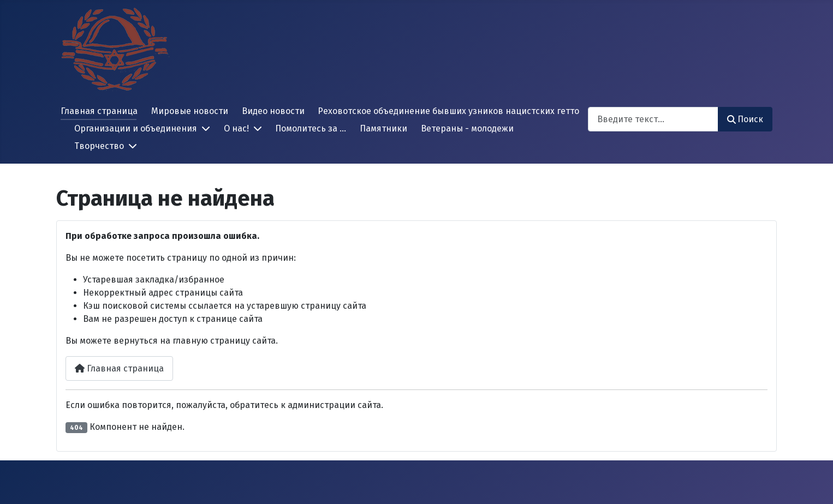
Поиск (745, 119)
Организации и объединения (136, 128)
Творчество (99, 146)
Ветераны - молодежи (467, 128)
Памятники (383, 128)
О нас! (236, 128)
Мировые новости (190, 111)
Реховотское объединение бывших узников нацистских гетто (448, 111)
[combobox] (653, 119)
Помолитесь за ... (311, 128)
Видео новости (273, 111)
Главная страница (99, 111)
